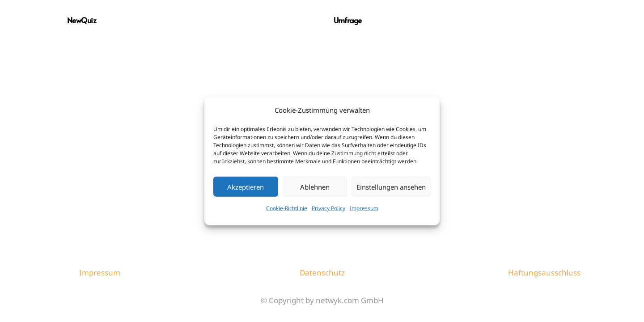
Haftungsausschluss (544, 273)
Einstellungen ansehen (391, 186)
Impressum (364, 208)
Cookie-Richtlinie (287, 208)
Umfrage (348, 20)
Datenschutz (322, 273)
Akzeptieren (246, 186)
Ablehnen (315, 186)
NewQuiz (82, 20)
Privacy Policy (328, 208)
